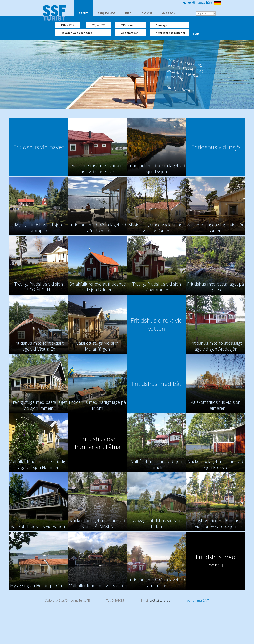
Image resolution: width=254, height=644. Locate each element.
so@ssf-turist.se (160, 601)
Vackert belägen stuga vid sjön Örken (216, 228)
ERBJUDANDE (107, 13)
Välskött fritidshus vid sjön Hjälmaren (216, 405)
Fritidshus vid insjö (216, 147)
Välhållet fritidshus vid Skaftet (97, 585)
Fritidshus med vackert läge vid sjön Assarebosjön (216, 523)
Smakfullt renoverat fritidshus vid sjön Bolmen (98, 287)
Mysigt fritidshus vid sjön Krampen (38, 228)
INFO (128, 13)
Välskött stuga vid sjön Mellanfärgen (97, 346)
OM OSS (147, 13)
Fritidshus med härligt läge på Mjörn (97, 405)
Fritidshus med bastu (216, 561)
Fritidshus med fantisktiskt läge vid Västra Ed (38, 346)
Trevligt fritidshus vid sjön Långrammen (157, 287)
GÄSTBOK (169, 13)
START (83, 13)
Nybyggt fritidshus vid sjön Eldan (157, 523)
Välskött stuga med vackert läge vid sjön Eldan (97, 168)
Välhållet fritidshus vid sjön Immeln (157, 464)
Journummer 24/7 (198, 601)
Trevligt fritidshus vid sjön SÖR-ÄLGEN (39, 287)
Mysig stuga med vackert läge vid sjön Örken (157, 228)
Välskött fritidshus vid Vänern (39, 526)
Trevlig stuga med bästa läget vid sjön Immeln (39, 405)
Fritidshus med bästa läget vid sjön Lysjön (157, 168)
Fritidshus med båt (157, 384)
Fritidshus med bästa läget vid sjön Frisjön (157, 582)
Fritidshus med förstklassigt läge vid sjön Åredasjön (216, 346)
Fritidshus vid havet (39, 147)
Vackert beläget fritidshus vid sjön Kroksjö (216, 464)
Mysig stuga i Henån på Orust (39, 585)
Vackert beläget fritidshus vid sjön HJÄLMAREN (98, 523)
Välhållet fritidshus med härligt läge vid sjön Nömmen (38, 464)
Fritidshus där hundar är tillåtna (97, 443)
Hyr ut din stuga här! (197, 2)
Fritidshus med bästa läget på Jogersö (216, 287)
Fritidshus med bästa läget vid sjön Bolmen (97, 228)
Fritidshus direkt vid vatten (157, 324)
